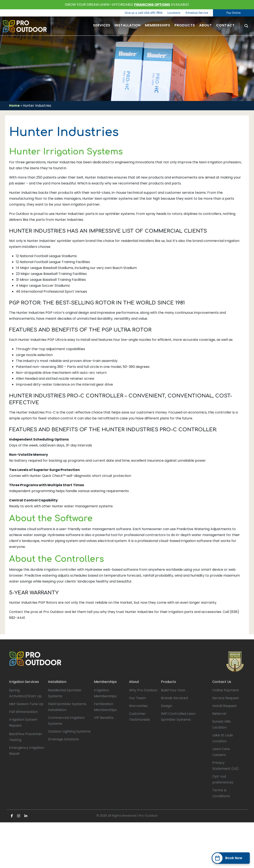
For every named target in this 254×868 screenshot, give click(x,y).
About (134, 682)
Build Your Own (173, 690)
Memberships (105, 682)
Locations (174, 13)
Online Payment (226, 690)
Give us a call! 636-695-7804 (144, 13)
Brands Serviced (174, 698)
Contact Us (222, 682)
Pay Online (233, 13)
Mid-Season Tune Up (26, 704)
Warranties (138, 706)
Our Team (137, 698)
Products (168, 682)
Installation (57, 682)
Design (167, 706)
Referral (219, 714)
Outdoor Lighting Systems (69, 731)
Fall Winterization (23, 712)
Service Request (226, 698)
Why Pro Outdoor (143, 690)
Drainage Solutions (63, 739)
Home (14, 106)
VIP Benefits (104, 718)
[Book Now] (231, 858)
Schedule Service (197, 13)
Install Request (224, 706)
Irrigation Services (24, 682)
